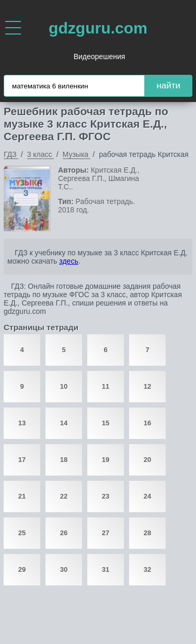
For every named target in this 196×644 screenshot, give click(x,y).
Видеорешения (100, 57)
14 (64, 423)
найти (168, 86)
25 (22, 533)
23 (106, 496)
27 (106, 533)
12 (147, 386)
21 (22, 496)
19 (106, 460)
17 (22, 460)
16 (147, 423)
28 (147, 533)
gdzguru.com (98, 28)
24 (147, 496)
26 (64, 533)
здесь (68, 261)
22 (64, 496)
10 (64, 386)
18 (64, 460)
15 (106, 423)
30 (64, 569)
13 (22, 423)
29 (22, 569)
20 (147, 460)
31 (106, 569)
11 (106, 386)
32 (147, 569)
